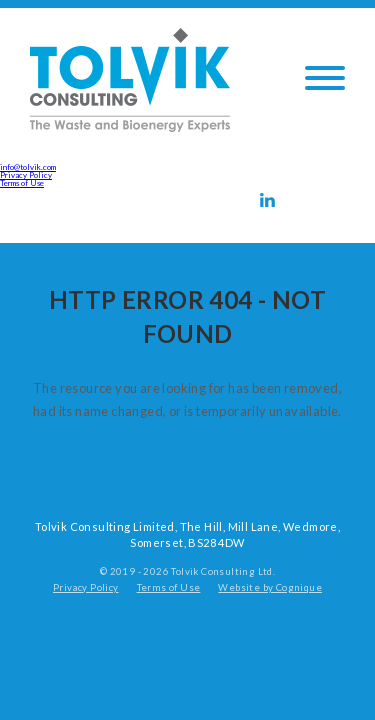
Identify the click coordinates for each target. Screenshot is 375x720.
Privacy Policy (26, 175)
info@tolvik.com (28, 167)
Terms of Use (22, 183)
